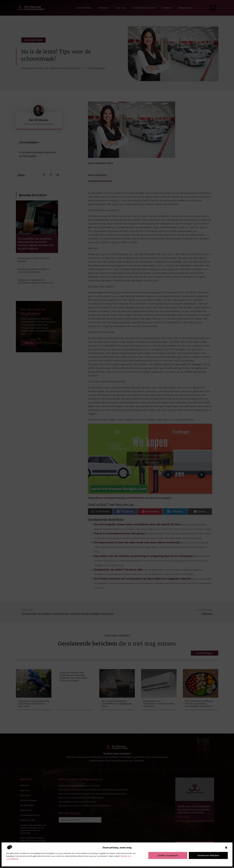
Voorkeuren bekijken (208, 855)
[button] (226, 848)
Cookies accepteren (168, 855)
